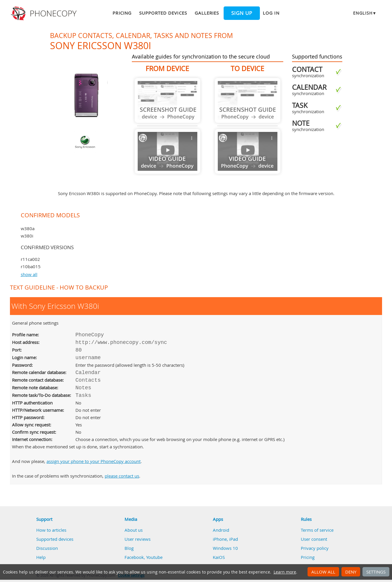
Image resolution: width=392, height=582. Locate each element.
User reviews (138, 539)
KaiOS (219, 557)
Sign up (242, 13)
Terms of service (317, 530)
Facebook (134, 557)
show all (29, 274)
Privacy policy (315, 548)
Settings (376, 572)
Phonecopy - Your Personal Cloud (45, 13)
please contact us (122, 476)
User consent (314, 539)
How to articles (51, 530)
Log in (271, 13)
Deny (351, 572)
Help (41, 557)
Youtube (154, 557)
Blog (129, 548)
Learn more (285, 572)
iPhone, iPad (225, 539)
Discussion (47, 548)
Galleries (207, 13)
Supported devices (163, 13)
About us (134, 530)
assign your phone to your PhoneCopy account (94, 461)
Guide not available (167, 100)
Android (221, 530)
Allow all (323, 572)
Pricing (122, 13)
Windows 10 (225, 548)
